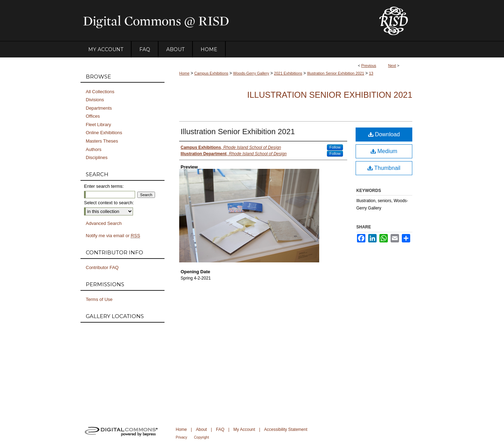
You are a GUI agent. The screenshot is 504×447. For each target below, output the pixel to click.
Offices (93, 116)
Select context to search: (109, 203)
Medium (384, 151)
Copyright (201, 437)
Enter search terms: (104, 186)
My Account (244, 429)
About (201, 429)
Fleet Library (98, 125)
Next (392, 66)
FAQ (220, 429)
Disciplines (97, 157)
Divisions (95, 100)
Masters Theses (102, 141)
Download (384, 134)
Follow (335, 147)
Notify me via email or (113, 236)
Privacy (181, 437)
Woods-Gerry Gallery (251, 73)
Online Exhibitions (104, 133)
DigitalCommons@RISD (224, 21)
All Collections (100, 92)
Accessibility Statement (286, 429)
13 (371, 73)
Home (184, 73)
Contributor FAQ (102, 267)
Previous (369, 66)
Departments (99, 108)
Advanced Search (104, 223)
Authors (94, 149)
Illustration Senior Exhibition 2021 (335, 73)
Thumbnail (384, 168)
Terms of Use (99, 299)
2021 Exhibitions (288, 73)
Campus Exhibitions (211, 73)
